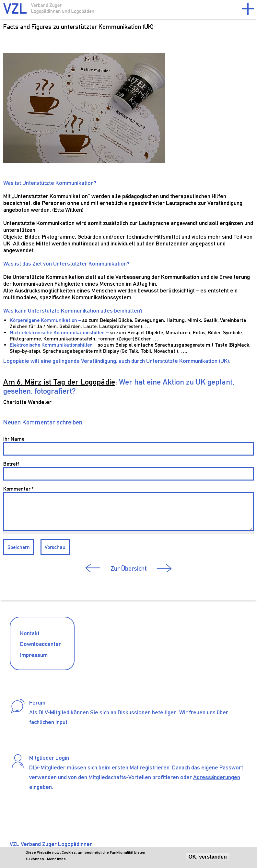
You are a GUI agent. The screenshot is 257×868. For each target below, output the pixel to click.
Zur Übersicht (129, 568)
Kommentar (18, 489)
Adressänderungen (217, 777)
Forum (37, 702)
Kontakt (30, 633)
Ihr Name (14, 439)
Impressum (34, 655)
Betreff (11, 464)
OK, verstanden (207, 857)
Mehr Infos (56, 859)
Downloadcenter (41, 644)
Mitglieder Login (49, 758)
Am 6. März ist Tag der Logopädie (59, 382)
